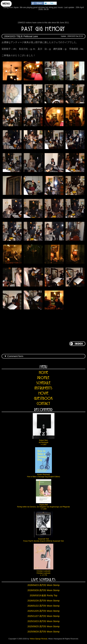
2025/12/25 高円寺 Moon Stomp (43, 611)
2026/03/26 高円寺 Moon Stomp (43, 590)
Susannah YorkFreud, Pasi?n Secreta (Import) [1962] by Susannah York (43, 527)
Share (39, 3)
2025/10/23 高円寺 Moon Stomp (43, 621)
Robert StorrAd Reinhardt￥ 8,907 (44, 429)
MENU (6, 4)
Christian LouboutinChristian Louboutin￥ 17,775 (43, 560)
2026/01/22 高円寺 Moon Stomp (43, 606)
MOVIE (44, 393)
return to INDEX (77, 344)
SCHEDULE (43, 383)
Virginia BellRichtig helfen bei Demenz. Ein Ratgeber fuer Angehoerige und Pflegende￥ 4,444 (44, 495)
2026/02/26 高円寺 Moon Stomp (43, 601)
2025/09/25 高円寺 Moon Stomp (43, 626)
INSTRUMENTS (43, 388)
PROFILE (43, 378)
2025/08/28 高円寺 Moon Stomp (43, 632)
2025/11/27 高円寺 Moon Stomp (43, 616)
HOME (44, 373)
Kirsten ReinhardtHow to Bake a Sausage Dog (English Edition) (43, 462)
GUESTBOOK (43, 398)
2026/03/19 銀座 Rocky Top (44, 595)
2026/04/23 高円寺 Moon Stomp (43, 585)
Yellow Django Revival (43, 17)
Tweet (51, 3)
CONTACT (43, 404)
